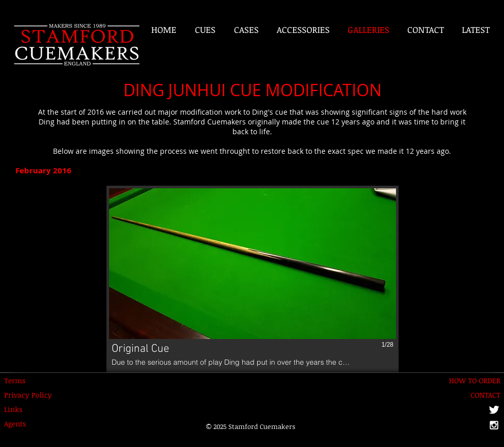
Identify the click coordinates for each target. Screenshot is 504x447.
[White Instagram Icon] (494, 425)
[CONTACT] (479, 395)
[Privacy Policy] (28, 395)
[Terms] (19, 381)
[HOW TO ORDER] (473, 381)
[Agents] (19, 424)
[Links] (19, 410)
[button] (253, 279)
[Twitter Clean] (494, 410)
